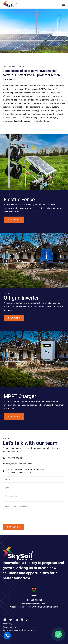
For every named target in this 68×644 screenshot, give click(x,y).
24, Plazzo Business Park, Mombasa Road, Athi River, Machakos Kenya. (24, 471)
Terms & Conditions (9, 627)
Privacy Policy (7, 624)
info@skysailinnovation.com (17, 464)
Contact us (14, 527)
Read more (14, 220)
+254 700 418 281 (13, 458)
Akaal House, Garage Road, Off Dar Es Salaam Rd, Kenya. (34, 607)
